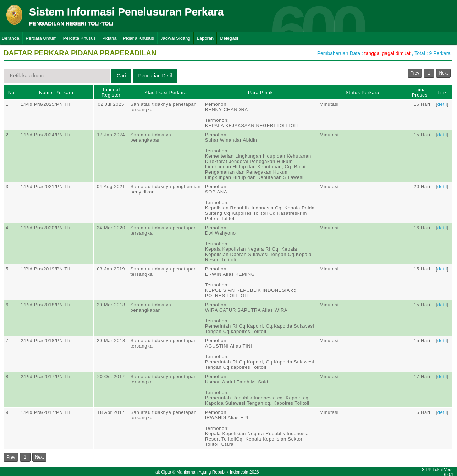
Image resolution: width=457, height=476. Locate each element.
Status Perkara (362, 92)
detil (442, 104)
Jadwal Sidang (175, 38)
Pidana (109, 38)
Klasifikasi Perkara (166, 92)
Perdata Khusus (80, 38)
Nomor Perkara (56, 92)
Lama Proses (420, 92)
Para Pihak (260, 92)
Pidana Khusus (139, 38)
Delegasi (229, 38)
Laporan (205, 38)
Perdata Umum (41, 38)
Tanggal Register (111, 92)
